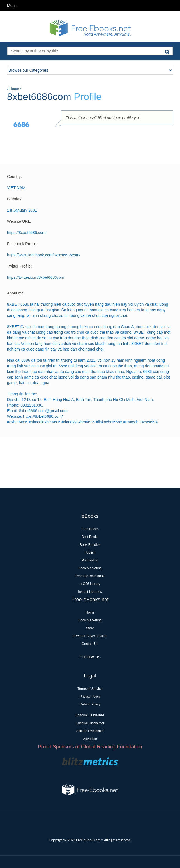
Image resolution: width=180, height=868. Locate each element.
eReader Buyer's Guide (90, 636)
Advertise (90, 739)
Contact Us (90, 644)
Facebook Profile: (22, 244)
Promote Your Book (90, 576)
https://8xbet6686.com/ (27, 233)
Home (14, 89)
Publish (90, 553)
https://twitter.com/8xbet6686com (36, 277)
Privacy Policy (90, 697)
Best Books (90, 537)
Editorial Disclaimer (90, 723)
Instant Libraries (90, 592)
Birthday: (15, 199)
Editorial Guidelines (90, 715)
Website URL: (19, 221)
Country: (14, 177)
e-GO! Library (90, 584)
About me (15, 293)
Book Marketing (90, 568)
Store (90, 628)
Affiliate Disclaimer (90, 731)
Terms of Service (90, 689)
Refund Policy (90, 704)
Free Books (90, 529)
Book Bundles (90, 545)
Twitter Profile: (19, 266)
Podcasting (90, 560)
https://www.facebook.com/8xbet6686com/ (44, 255)
